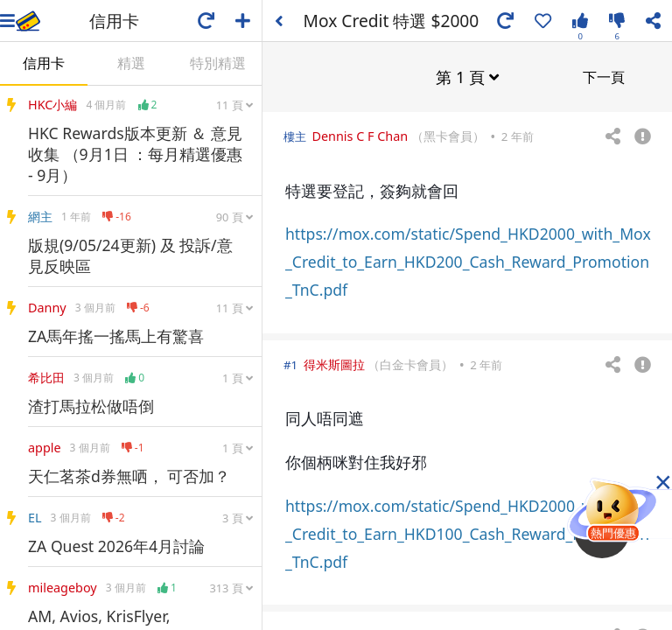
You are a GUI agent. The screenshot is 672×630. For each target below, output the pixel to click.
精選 (131, 63)
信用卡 (44, 63)
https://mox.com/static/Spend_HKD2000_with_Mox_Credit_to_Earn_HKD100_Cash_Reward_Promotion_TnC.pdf (468, 533)
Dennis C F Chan (360, 135)
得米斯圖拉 (334, 364)
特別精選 (218, 63)
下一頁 (604, 76)
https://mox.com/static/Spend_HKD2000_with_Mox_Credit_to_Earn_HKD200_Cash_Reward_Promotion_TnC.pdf (468, 261)
